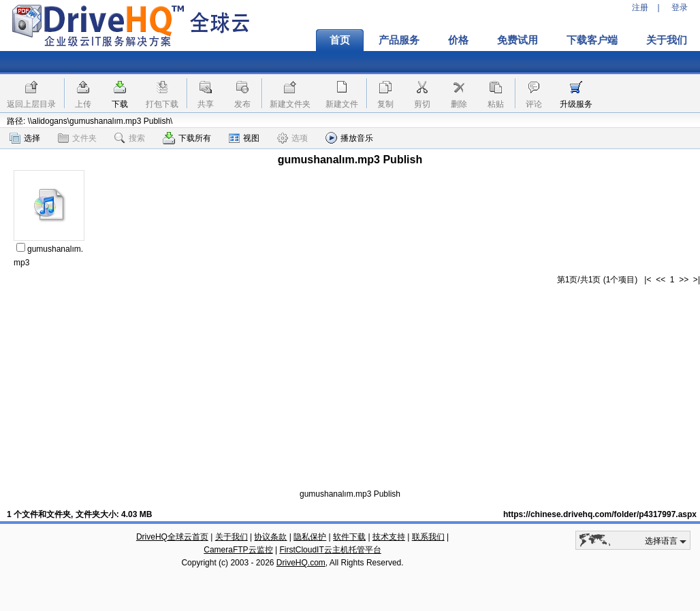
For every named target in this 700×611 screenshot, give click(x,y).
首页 (340, 40)
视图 (244, 138)
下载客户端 (592, 40)
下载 (120, 104)
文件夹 (77, 138)
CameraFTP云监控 (238, 550)
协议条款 (270, 537)
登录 (680, 7)
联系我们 (428, 537)
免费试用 (518, 40)
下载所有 (187, 138)
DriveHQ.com (301, 563)
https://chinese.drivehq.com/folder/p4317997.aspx (600, 514)
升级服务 (576, 104)
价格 (458, 40)
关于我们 (232, 537)
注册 (640, 7)
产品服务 (399, 40)
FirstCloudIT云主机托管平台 (330, 550)
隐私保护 (310, 537)
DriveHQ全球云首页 (172, 537)
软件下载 (349, 537)
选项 (292, 138)
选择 (25, 138)
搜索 (130, 138)
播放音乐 (349, 138)
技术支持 (389, 537)
